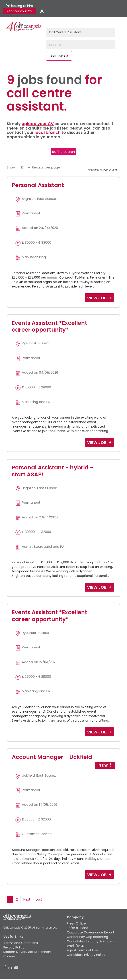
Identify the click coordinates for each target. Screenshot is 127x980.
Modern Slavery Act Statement (27, 952)
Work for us (76, 946)
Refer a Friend (78, 928)
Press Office (76, 923)
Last (39, 899)
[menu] (24, 167)
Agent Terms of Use (82, 950)
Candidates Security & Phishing (91, 941)
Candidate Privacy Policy (86, 955)
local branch (48, 132)
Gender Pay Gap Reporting (87, 937)
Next (27, 899)
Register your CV (19, 11)
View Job (97, 298)
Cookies (9, 956)
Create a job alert (102, 170)
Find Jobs (57, 56)
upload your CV (38, 124)
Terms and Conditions (21, 943)
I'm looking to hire (19, 6)
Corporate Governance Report (91, 932)
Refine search (63, 152)
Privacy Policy (14, 947)
